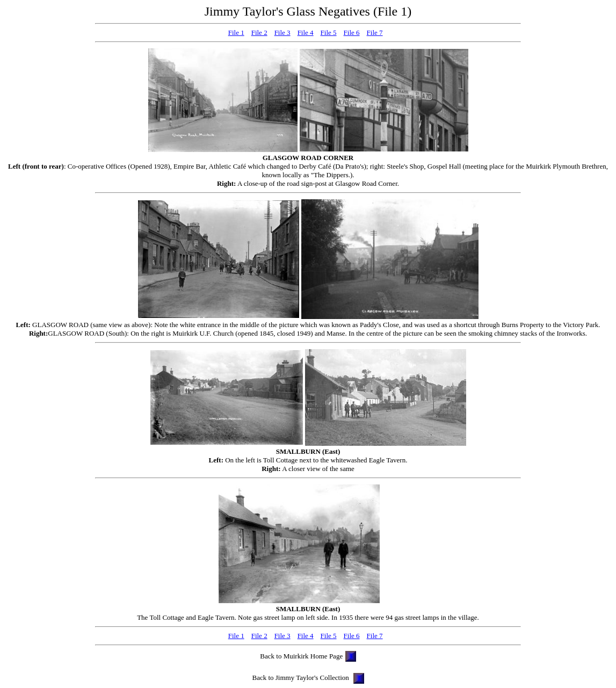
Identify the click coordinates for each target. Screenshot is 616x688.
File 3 (282, 32)
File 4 (306, 32)
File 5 (329, 32)
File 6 (352, 32)
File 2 (259, 32)
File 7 (375, 32)
